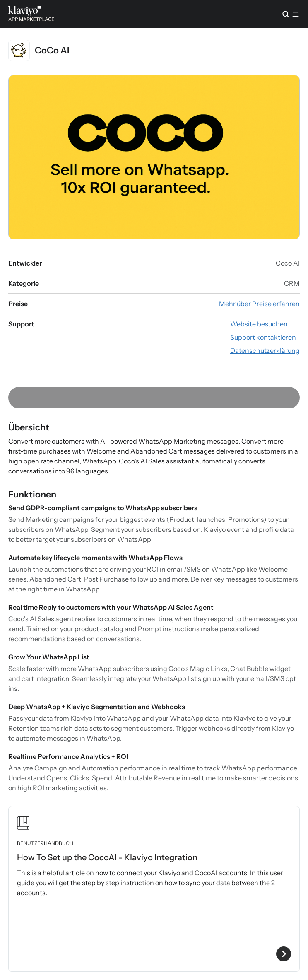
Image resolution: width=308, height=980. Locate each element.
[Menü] (296, 14)
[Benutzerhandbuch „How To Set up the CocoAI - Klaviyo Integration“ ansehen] (154, 889)
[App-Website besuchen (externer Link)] (259, 324)
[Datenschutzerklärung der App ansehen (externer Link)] (265, 350)
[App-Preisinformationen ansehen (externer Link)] (259, 304)
